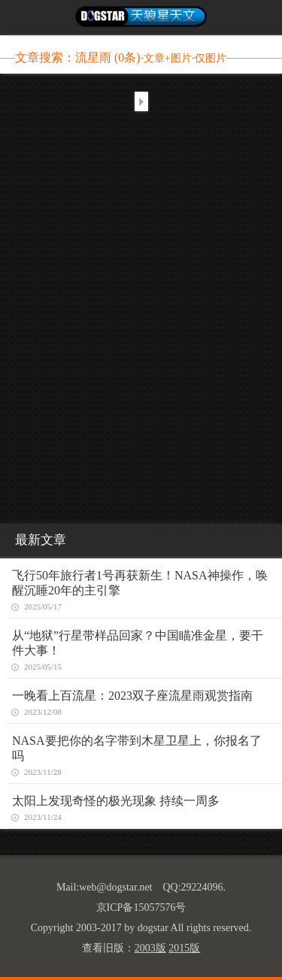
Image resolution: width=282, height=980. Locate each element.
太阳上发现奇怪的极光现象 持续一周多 (116, 801)
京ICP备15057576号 (141, 907)
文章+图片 (168, 58)
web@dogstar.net (115, 887)
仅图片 (211, 58)
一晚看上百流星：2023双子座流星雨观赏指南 (132, 696)
